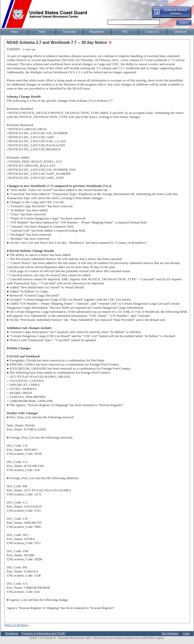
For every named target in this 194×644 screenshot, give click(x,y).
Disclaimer (12, 633)
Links (186, 633)
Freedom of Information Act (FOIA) (43, 633)
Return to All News (16, 625)
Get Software (170, 633)
